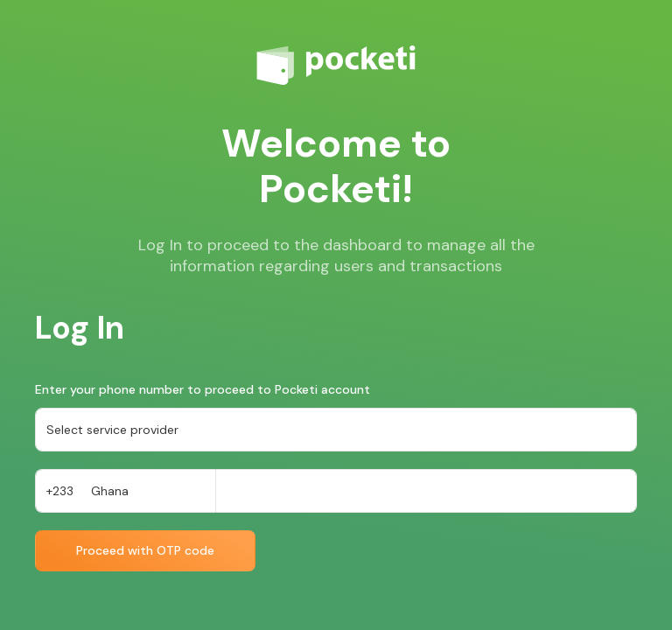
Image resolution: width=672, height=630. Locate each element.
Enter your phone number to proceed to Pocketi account (203, 389)
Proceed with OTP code (145, 550)
